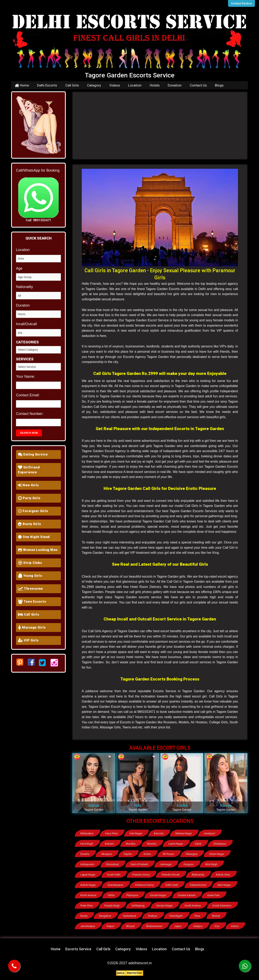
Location (135, 85)
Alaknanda (198, 875)
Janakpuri (209, 833)
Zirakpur (153, 916)
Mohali (216, 916)
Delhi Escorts (47, 85)
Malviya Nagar (184, 833)
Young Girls (30, 576)
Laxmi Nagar (176, 844)
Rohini (147, 854)
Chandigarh (176, 916)
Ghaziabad (112, 864)
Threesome (31, 589)
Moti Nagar (224, 885)
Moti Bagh (211, 864)
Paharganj (192, 854)
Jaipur (178, 926)
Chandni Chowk (171, 875)
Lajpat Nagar (88, 875)
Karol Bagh (87, 844)
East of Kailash (139, 864)
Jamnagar (166, 864)
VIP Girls (28, 640)
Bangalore (105, 916)
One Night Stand (34, 537)
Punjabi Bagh (112, 906)
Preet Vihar (87, 906)
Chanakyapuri (115, 885)
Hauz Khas (111, 833)
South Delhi (114, 875)
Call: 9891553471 (38, 220)
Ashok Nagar (88, 885)
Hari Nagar (136, 833)
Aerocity (159, 833)
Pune (197, 916)
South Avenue (193, 906)
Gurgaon (189, 864)
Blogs (219, 85)
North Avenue (88, 895)
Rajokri (128, 854)
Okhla (111, 895)
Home (22, 85)
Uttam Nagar (217, 854)
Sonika (182, 805)
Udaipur (198, 926)
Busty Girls (30, 524)
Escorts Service (78, 949)
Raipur (111, 926)
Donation (175, 85)
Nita (138, 805)
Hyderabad (129, 916)
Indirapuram (87, 864)
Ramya (226, 805)
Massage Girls (32, 627)
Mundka (131, 844)
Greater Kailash (187, 895)
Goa (217, 926)
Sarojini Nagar (164, 906)
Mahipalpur (87, 833)
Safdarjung (138, 906)
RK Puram (168, 854)
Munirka (152, 844)
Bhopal (130, 926)
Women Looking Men (38, 550)
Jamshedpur (88, 926)
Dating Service (33, 454)
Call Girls (72, 85)
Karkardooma (198, 885)
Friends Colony (141, 875)
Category (94, 85)
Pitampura (132, 895)
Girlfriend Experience (29, 470)
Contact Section (241, 3)
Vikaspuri (106, 854)
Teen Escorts (32, 602)
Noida (84, 916)
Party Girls (29, 498)
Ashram (109, 844)
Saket (198, 844)
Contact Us (198, 85)
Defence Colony (144, 885)
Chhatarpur (220, 844)
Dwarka (85, 854)
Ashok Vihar (223, 875)
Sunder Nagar (158, 895)
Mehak (94, 805)
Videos (115, 85)
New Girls (28, 485)
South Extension (222, 906)
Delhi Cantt (172, 885)
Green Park (213, 895)
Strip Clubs (30, 563)
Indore (235, 926)
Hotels (155, 85)
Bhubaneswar (154, 926)
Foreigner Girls (33, 511)
